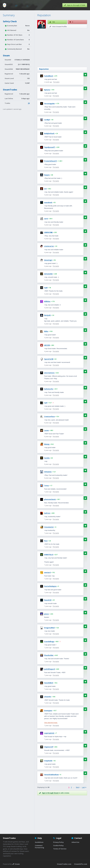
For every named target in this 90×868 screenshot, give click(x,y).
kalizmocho (49, 389)
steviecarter (49, 246)
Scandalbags (49, 641)
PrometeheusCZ (51, 161)
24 (29, 103)
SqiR (46, 288)
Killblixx (47, 301)
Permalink (56, 82)
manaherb (48, 202)
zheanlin (48, 697)
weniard (47, 572)
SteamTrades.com (64, 864)
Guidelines (39, 842)
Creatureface (49, 416)
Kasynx (47, 175)
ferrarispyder (50, 104)
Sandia (47, 458)
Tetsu (47, 486)
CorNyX (47, 120)
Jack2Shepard (50, 669)
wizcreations (49, 373)
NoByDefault (49, 133)
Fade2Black (49, 76)
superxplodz (49, 733)
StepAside (48, 761)
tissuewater (49, 527)
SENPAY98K (48, 232)
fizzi (46, 541)
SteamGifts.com (81, 864)
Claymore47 (49, 747)
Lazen (47, 430)
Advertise (75, 842)
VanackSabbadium (51, 775)
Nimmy (47, 444)
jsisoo (47, 614)
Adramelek (48, 274)
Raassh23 (48, 600)
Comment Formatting (39, 847)
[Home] (5, 5)
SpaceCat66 (49, 359)
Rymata (47, 90)
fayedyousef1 (50, 147)
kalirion (47, 513)
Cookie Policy (58, 845)
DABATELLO (49, 555)
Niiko (46, 331)
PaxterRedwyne (50, 586)
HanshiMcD (49, 683)
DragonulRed (49, 628)
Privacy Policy (58, 842)
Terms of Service (60, 849)
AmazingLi (48, 260)
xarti (46, 219)
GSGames (48, 472)
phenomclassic (50, 499)
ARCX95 (47, 345)
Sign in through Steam (50, 793)
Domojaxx (48, 711)
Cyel (46, 403)
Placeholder (49, 655)
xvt (45, 189)
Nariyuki (47, 315)
